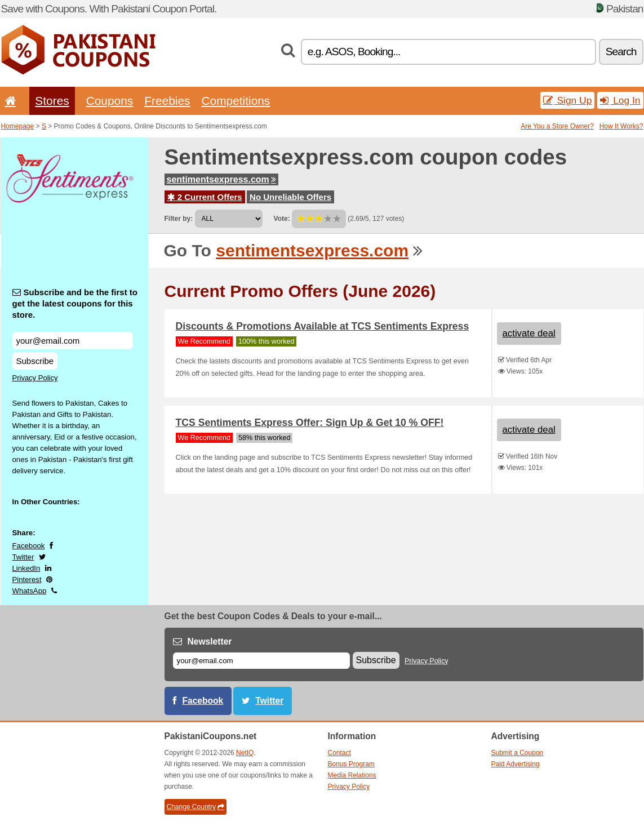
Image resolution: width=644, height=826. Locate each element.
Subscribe (35, 361)
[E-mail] (261, 661)
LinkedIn (26, 568)
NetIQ (245, 753)
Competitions (236, 101)
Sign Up (568, 100)
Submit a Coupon (518, 753)
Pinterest (27, 579)
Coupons (110, 101)
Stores (52, 101)
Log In (620, 100)
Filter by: (179, 219)
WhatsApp (30, 591)
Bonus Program (351, 764)
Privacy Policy (35, 378)
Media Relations (352, 775)
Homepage (18, 126)
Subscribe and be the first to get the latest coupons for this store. (75, 303)
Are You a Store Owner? (557, 126)
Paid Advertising (516, 764)
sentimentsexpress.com (221, 179)
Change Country (196, 807)
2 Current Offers (205, 197)
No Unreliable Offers (290, 197)
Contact (339, 753)
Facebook (29, 546)
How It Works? (621, 126)
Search (621, 52)
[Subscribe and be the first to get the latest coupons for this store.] (73, 341)
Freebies (167, 101)
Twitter (23, 557)
